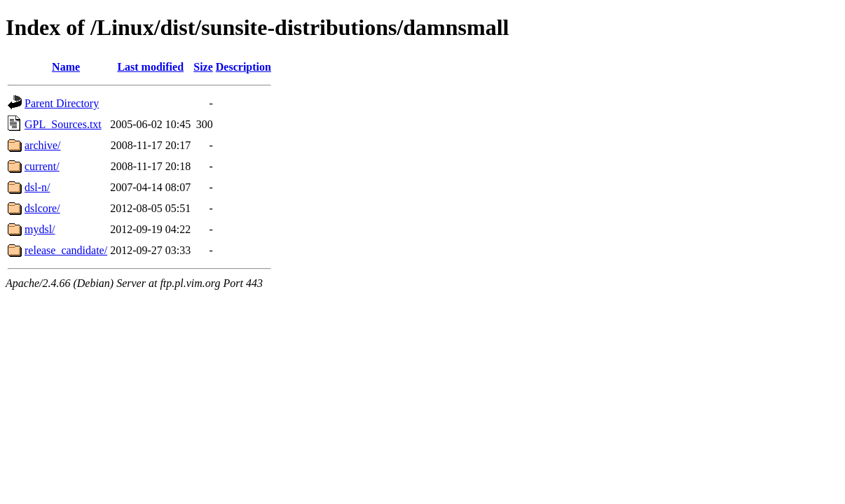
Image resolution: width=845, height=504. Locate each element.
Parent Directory (62, 103)
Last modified (150, 67)
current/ (42, 166)
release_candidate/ (66, 250)
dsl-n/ (37, 187)
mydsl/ (40, 229)
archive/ (43, 145)
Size (203, 67)
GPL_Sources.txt (63, 124)
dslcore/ (42, 208)
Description (243, 67)
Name (66, 67)
